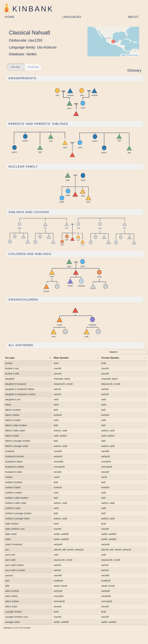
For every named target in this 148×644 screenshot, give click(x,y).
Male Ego (16, 67)
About (133, 17)
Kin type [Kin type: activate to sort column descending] (10, 358)
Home (10, 17)
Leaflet (123, 55)
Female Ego (33, 67)
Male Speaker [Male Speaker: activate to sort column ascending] (61, 358)
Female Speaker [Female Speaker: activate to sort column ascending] (110, 358)
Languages (72, 17)
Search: (128, 352)
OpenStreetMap (133, 55)
